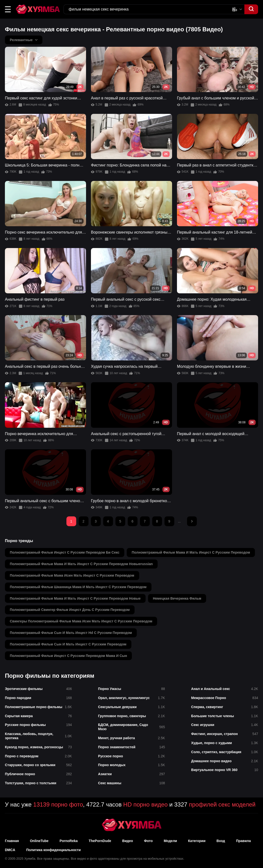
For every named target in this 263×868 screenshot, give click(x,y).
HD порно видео (145, 804)
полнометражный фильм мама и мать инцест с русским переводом (191, 552)
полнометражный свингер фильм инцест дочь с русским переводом (70, 610)
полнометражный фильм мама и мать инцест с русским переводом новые (75, 598)
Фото (148, 841)
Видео (128, 841)
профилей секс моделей (222, 804)
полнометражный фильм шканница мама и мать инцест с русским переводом (78, 587)
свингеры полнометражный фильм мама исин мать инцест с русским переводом (81, 621)
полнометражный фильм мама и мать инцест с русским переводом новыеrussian (81, 564)
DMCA (10, 850)
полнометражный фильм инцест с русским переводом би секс (65, 552)
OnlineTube (39, 841)
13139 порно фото (58, 804)
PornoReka (69, 841)
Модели (170, 841)
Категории (197, 841)
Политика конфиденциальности (53, 850)
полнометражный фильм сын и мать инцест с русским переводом (68, 644)
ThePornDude (100, 841)
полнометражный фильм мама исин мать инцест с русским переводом (72, 575)
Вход (221, 841)
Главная (12, 841)
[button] (8, 9)
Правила (243, 841)
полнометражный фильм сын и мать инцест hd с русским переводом (71, 633)
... (179, 521)
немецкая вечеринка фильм (177, 598)
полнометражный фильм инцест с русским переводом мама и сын (68, 656)
